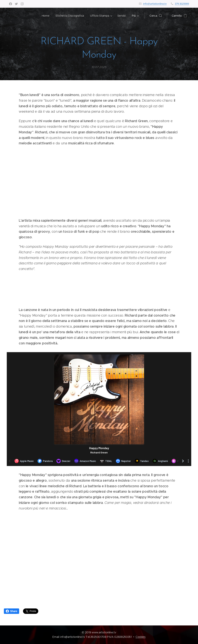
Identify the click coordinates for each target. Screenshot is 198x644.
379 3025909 (182, 4)
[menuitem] (45, 16)
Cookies (141, 637)
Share (12, 611)
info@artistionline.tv (155, 4)
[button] (156, 16)
